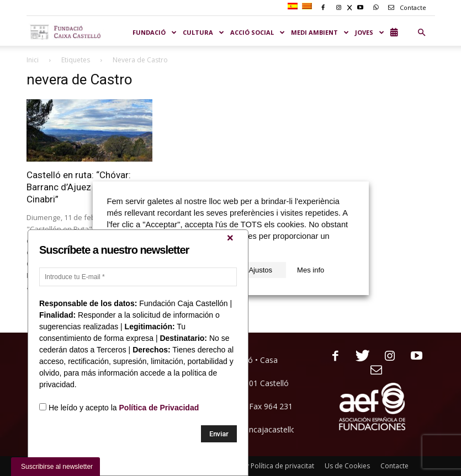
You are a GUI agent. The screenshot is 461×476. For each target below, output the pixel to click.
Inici (33, 60)
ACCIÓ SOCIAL (258, 32)
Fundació (155, 32)
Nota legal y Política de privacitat (263, 466)
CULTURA (204, 32)
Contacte (405, 7)
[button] (422, 33)
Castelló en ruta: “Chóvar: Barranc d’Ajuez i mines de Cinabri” (81, 187)
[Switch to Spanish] (294, 7)
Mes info (311, 270)
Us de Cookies (347, 466)
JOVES (370, 32)
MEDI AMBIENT (320, 32)
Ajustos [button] (260, 270)
